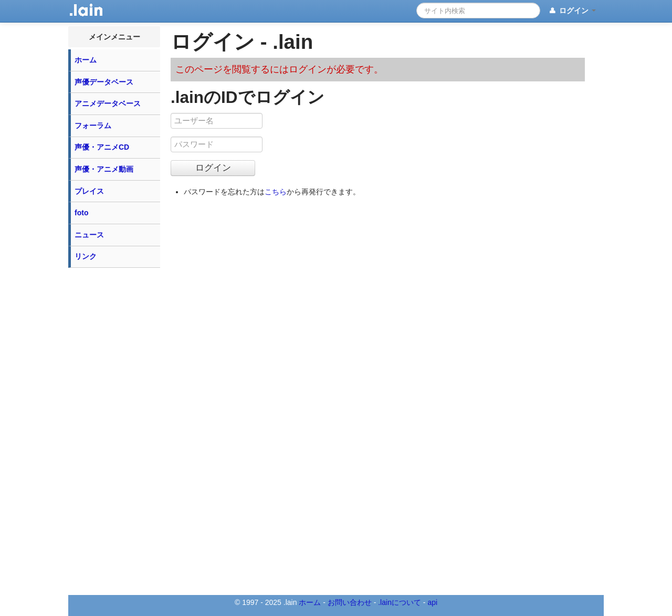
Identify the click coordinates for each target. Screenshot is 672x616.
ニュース (89, 235)
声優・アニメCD (102, 147)
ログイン (572, 11)
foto (81, 213)
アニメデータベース (108, 103)
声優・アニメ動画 (104, 169)
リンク (86, 256)
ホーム (86, 60)
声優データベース (104, 82)
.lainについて (400, 602)
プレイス (89, 191)
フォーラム (93, 126)
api (432, 602)
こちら (276, 192)
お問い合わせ (350, 602)
